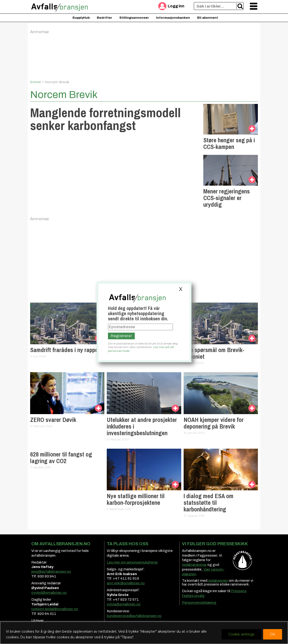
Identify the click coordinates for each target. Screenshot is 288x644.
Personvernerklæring (199, 603)
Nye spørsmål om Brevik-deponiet (214, 353)
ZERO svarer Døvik (53, 420)
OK (273, 634)
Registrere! (121, 336)
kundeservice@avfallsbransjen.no (134, 616)
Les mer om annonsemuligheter (132, 562)
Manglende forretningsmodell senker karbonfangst (105, 119)
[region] (144, 633)
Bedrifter (105, 18)
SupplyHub (81, 18)
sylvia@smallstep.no (124, 604)
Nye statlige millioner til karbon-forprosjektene (136, 499)
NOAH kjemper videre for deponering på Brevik (214, 423)
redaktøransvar (194, 565)
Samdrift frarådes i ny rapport (66, 350)
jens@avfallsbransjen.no (51, 572)
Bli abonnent (208, 18)
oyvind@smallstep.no (49, 593)
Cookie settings (241, 634)
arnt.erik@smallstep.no (126, 583)
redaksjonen (218, 581)
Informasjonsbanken (173, 18)
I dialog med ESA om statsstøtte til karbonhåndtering (209, 503)
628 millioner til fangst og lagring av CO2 (61, 458)
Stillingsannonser (134, 18)
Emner (36, 82)
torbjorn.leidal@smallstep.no (55, 609)
